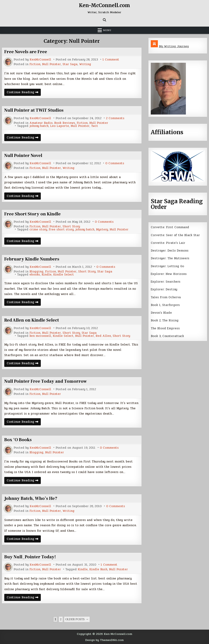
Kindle (47, 275)
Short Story (71, 226)
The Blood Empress (165, 328)
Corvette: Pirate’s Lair (168, 243)
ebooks (35, 275)
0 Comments (115, 163)
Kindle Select (64, 275)
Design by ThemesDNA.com (104, 640)
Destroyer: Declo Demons (170, 251)
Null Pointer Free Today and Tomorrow (45, 381)
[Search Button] (104, 20)
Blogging (36, 272)
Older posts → (77, 619)
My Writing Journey (174, 46)
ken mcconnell (40, 336)
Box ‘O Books (18, 440)
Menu (107, 30)
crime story (38, 230)
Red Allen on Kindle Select (32, 320)
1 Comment (111, 60)
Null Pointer (51, 64)
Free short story (61, 230)
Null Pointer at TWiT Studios (34, 110)
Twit (95, 126)
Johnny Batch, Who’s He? (31, 498)
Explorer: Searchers (166, 282)
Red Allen (103, 336)
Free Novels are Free (26, 52)
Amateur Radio (41, 123)
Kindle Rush (98, 569)
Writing (85, 64)
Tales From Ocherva (166, 297)
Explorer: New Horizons (169, 274)
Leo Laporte (60, 126)
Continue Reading (24, 93)
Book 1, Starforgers (165, 305)
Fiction (35, 64)
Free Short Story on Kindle (32, 214)
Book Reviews (65, 123)
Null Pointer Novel (23, 156)
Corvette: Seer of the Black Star (175, 235)
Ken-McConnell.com (104, 5)
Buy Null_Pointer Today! (30, 557)
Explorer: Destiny (164, 289)
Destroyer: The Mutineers (170, 258)
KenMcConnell (40, 60)
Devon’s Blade (161, 313)
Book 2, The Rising (165, 320)
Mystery (102, 230)
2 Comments (115, 118)
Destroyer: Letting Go (167, 266)
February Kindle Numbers (32, 259)
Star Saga (70, 64)
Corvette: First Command (170, 227)
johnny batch (39, 126)
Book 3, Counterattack (167, 336)
